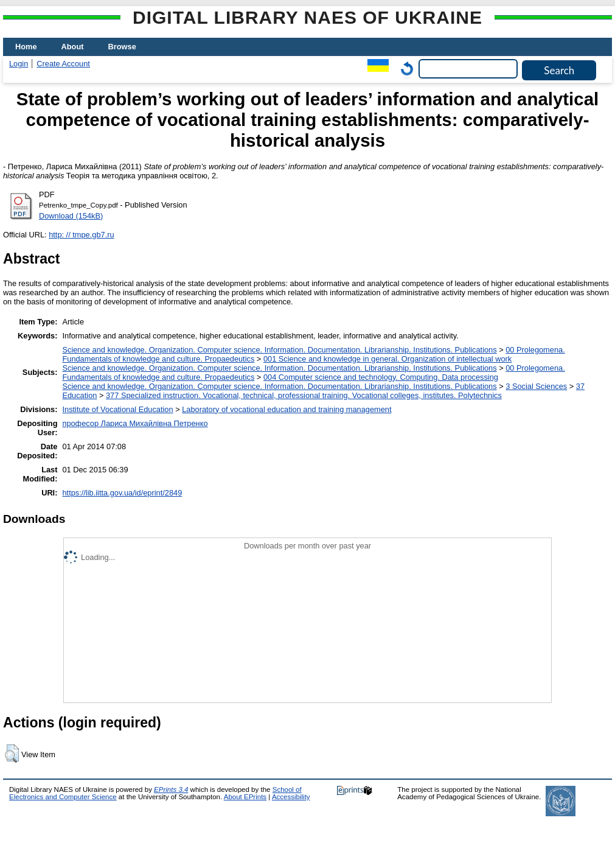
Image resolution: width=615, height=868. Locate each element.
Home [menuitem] (26, 47)
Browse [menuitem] (122, 47)
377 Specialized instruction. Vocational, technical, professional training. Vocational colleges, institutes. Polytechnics (304, 395)
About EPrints (245, 797)
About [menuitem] (73, 47)
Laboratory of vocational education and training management (287, 409)
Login (19, 64)
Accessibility (291, 797)
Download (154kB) (71, 216)
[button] (12, 754)
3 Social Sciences (536, 386)
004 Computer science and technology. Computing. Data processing (381, 377)
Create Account (63, 64)
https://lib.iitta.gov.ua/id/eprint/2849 (122, 493)
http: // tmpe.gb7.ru (81, 235)
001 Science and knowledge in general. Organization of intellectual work (387, 359)
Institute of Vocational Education (117, 409)
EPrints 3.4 (171, 789)
